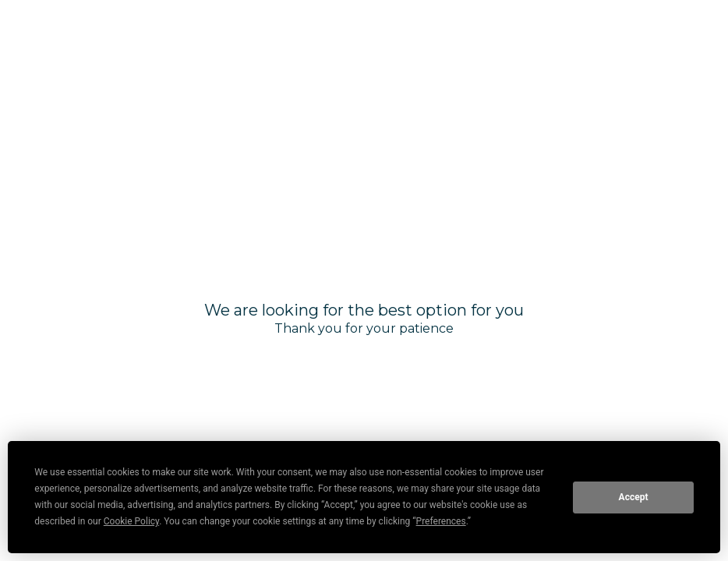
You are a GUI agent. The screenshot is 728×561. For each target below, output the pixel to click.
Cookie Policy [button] (131, 521)
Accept (634, 497)
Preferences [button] (441, 521)
